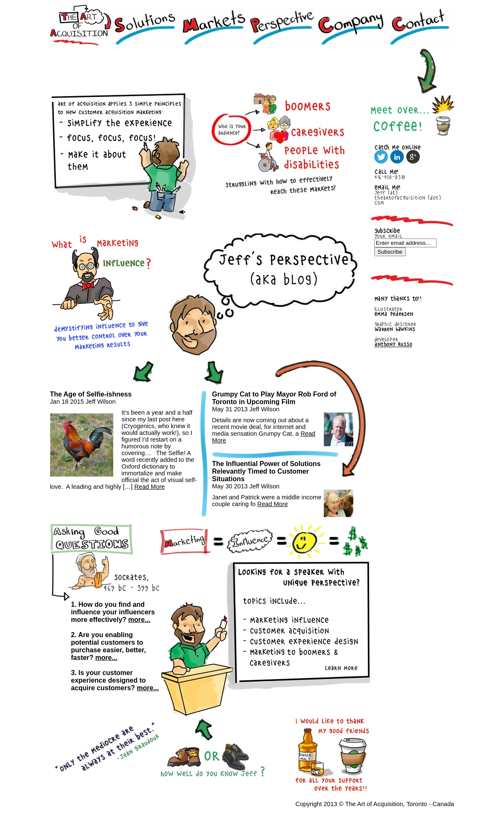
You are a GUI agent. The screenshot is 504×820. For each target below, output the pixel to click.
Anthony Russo (393, 344)
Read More (150, 487)
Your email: (389, 236)
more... (139, 620)
